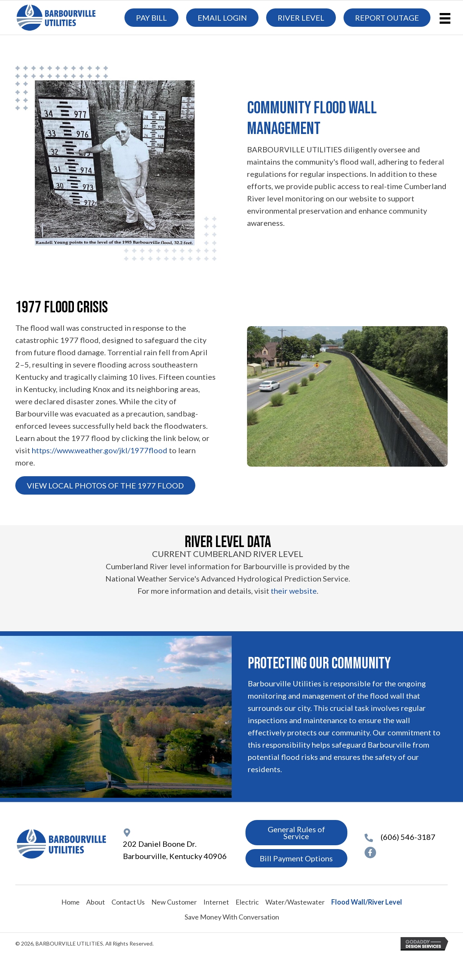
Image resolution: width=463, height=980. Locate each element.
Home (70, 902)
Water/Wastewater (295, 902)
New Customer (174, 902)
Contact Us (128, 902)
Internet (216, 902)
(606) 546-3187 (408, 837)
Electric (247, 902)
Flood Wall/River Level (367, 902)
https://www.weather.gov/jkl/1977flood (100, 450)
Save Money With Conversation (232, 917)
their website (294, 591)
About (96, 902)
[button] (105, 485)
